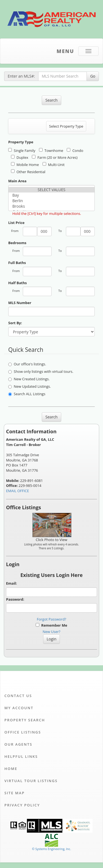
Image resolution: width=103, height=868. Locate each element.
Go (93, 76)
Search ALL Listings (27, 394)
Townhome (51, 151)
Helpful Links (21, 756)
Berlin (51, 201)
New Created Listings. (29, 379)
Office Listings (23, 732)
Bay (51, 195)
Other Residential (28, 172)
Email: (12, 583)
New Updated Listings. (30, 386)
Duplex (20, 157)
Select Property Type (66, 128)
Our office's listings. (27, 364)
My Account (19, 708)
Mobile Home (25, 165)
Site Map (15, 793)
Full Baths (17, 263)
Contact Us (18, 696)
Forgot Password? (51, 619)
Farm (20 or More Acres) (55, 157)
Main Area (17, 181)
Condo (75, 151)
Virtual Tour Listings (31, 781)
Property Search (25, 720)
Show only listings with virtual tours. (41, 371)
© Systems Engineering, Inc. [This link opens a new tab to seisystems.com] (51, 849)
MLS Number (20, 303)
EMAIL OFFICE (18, 491)
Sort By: (15, 323)
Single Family (22, 151)
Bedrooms (17, 243)
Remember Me (51, 625)
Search (51, 100)
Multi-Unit (54, 165)
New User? (51, 632)
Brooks (51, 206)
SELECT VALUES (51, 190)
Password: (15, 599)
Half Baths (17, 283)
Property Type (21, 142)
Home (11, 769)
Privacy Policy (22, 805)
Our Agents (18, 744)
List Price (16, 223)
